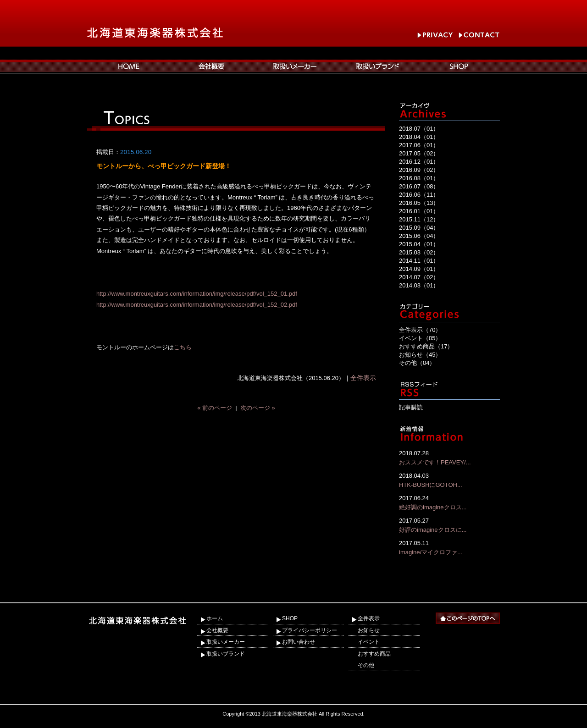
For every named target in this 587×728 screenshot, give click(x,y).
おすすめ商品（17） (426, 346)
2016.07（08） (419, 186)
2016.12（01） (419, 162)
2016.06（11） (419, 195)
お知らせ (369, 630)
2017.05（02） (419, 153)
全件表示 (363, 378)
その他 (366, 665)
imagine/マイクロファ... (449, 547)
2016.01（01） (419, 211)
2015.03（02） (419, 252)
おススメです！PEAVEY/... (449, 457)
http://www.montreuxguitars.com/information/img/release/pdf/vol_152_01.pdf (197, 294)
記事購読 (411, 407)
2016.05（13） (419, 203)
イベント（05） (420, 338)
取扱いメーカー (226, 642)
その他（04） (417, 363)
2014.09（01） (419, 269)
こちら (183, 347)
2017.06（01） (419, 145)
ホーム (215, 618)
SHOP (290, 618)
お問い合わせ (299, 642)
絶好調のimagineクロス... (449, 502)
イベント (369, 642)
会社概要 (217, 630)
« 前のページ (215, 408)
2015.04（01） (419, 244)
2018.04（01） (419, 137)
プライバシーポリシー (310, 630)
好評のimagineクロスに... (449, 525)
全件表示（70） (420, 330)
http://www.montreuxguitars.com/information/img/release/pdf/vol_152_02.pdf (197, 305)
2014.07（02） (419, 277)
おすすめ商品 (374, 654)
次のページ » (258, 408)
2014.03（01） (419, 285)
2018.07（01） (419, 129)
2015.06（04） (419, 236)
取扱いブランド (226, 654)
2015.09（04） (419, 228)
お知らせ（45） (420, 355)
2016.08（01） (419, 178)
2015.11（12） (419, 219)
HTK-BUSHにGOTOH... (449, 480)
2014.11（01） (419, 261)
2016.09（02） (419, 170)
